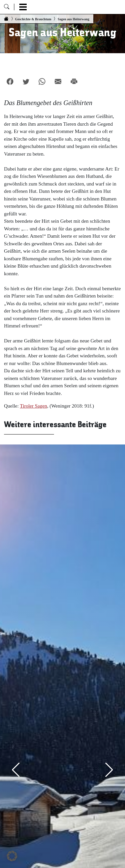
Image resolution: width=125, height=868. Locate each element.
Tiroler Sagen (34, 406)
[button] (12, 856)
